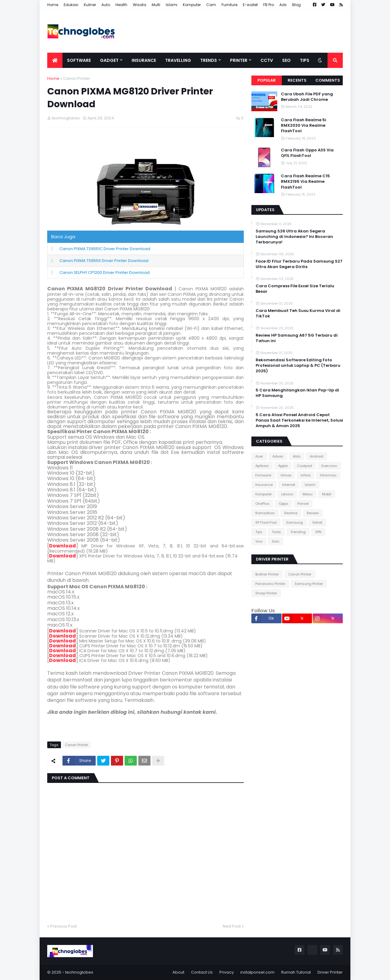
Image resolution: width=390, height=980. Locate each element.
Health (121, 5)
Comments (328, 80)
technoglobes (79, 972)
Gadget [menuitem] (109, 60)
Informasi (328, 475)
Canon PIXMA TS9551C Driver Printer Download (105, 249)
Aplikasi (262, 466)
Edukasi (71, 5)
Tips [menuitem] (305, 60)
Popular (267, 80)
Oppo (283, 504)
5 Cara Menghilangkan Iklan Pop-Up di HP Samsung (297, 393)
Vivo (259, 541)
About (178, 972)
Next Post (232, 926)
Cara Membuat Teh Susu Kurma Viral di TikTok (298, 313)
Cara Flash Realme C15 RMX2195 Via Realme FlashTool (305, 182)
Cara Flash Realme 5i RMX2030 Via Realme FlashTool (304, 126)
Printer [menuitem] (239, 60)
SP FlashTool (266, 522)
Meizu (308, 494)
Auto (106, 5)
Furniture (229, 5)
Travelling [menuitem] (178, 60)
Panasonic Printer (270, 584)
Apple (283, 466)
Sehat (317, 522)
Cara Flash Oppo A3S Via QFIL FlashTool (307, 153)
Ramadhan (265, 513)
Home (53, 5)
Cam (211, 5)
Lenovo (287, 494)
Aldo (297, 456)
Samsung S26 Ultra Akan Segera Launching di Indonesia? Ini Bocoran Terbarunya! (294, 237)
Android (317, 456)
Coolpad (305, 466)
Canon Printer (77, 78)
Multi (156, 5)
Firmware (263, 475)
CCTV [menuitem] (267, 60)
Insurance (264, 485)
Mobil (327, 494)
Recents (297, 80)
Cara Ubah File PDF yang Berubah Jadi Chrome (307, 97)
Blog (296, 5)
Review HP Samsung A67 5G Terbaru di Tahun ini (297, 338)
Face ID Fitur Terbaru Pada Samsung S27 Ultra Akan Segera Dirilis (299, 264)
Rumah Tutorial (296, 972)
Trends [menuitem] (209, 60)
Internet (289, 485)
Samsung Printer (309, 584)
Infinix (306, 475)
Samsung (294, 522)
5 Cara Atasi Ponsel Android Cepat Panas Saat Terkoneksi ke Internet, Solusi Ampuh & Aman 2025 (299, 420)
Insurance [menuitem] (144, 60)
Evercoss (329, 466)
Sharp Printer (266, 593)
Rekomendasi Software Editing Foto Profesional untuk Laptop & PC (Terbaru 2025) (298, 366)
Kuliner (90, 5)
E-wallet (250, 5)
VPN (318, 532)
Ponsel (303, 504)
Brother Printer (267, 574)
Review (313, 513)
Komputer (192, 5)
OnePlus (262, 504)
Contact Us (202, 972)
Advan (278, 456)
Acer (259, 456)
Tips (259, 532)
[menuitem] (55, 60)
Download (62, 546)
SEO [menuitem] (286, 60)
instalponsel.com (257, 972)
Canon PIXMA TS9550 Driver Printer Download (104, 261)
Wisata (140, 5)
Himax (286, 475)
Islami (172, 5)
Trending (298, 532)
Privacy (227, 972)
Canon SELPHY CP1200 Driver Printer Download (105, 272)
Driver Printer (330, 972)
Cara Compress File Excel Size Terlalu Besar (295, 289)
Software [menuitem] (79, 60)
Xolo (275, 541)
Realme (291, 513)
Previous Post (64, 926)
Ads (283, 5)
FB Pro (269, 5)
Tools (276, 532)
